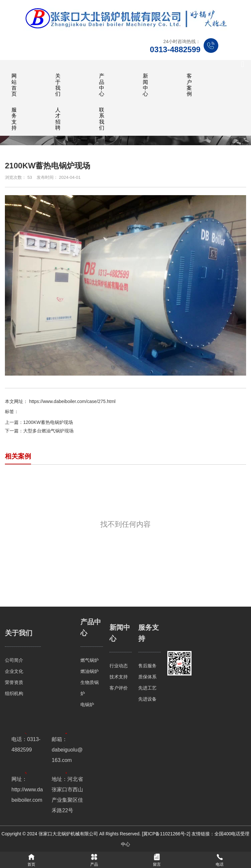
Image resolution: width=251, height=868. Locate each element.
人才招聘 (58, 119)
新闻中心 (145, 85)
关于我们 (58, 85)
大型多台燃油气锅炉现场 (48, 431)
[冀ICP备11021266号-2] (166, 834)
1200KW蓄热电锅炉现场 (48, 422)
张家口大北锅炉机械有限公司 (69, 834)
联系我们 (102, 119)
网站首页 (14, 85)
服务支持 (14, 119)
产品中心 (102, 85)
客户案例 (189, 85)
